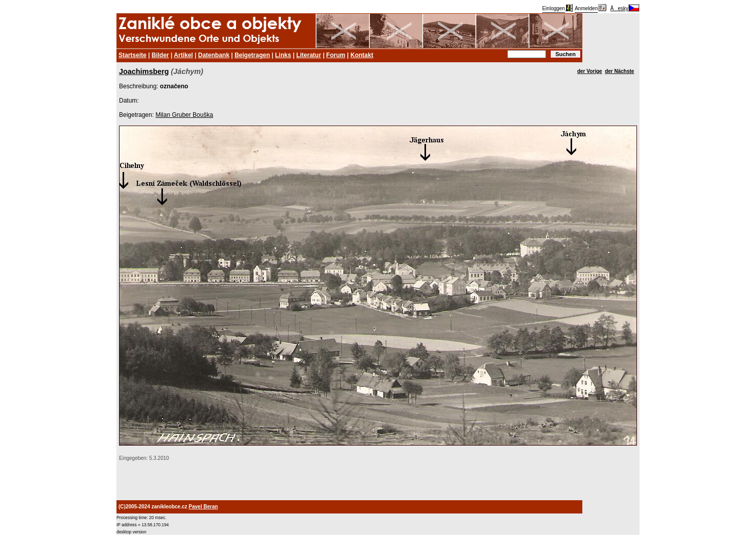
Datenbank (214, 55)
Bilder (160, 55)
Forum (336, 55)
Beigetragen (252, 55)
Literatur (309, 55)
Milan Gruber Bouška (184, 115)
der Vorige (590, 71)
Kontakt (362, 55)
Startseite (133, 55)
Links (283, 55)
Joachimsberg (144, 71)
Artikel (183, 55)
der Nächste (619, 71)
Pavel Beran (203, 507)
